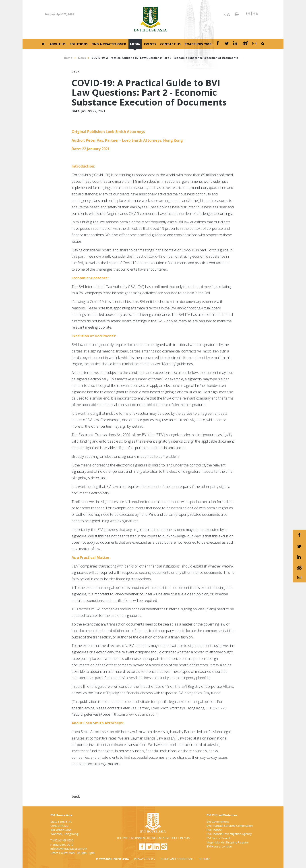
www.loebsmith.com (142, 714)
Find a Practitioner (109, 44)
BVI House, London (219, 846)
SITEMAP (205, 859)
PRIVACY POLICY (145, 859)
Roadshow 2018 (198, 44)
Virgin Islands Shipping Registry (228, 842)
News (82, 58)
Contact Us (170, 44)
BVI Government (218, 822)
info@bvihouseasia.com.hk (69, 849)
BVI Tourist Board (218, 838)
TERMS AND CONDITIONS (177, 859)
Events (150, 44)
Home (68, 58)
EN (248, 13)
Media (135, 44)
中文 (256, 13)
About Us (58, 44)
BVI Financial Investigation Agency (229, 834)
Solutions (79, 44)
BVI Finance (214, 830)
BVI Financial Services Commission (230, 826)
